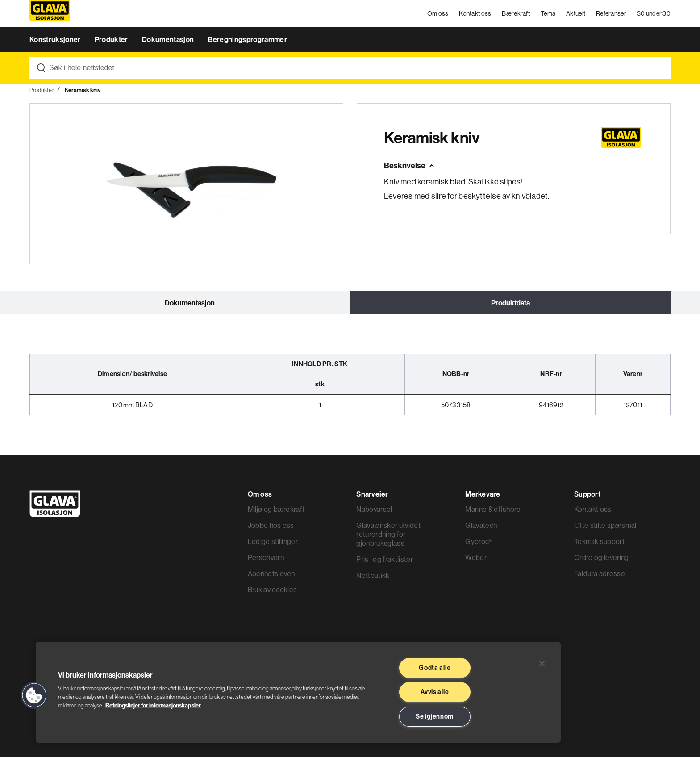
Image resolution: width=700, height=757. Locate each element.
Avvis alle (435, 692)
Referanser (611, 13)
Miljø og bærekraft (276, 509)
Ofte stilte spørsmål (605, 525)
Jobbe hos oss (271, 525)
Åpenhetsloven (271, 573)
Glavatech (481, 525)
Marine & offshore (493, 509)
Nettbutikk (373, 575)
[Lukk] (542, 664)
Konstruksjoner (56, 39)
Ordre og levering (601, 557)
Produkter (112, 39)
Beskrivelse (405, 165)
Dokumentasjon (169, 39)
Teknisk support (599, 541)
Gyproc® (479, 541)
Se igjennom (435, 716)
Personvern (266, 557)
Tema (548, 13)
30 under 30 (654, 13)
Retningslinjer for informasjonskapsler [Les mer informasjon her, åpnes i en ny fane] (153, 705)
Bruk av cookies (273, 590)
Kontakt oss (475, 13)
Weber (476, 557)
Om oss (438, 13)
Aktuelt (576, 13)
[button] (34, 695)
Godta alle (435, 668)
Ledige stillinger (273, 541)
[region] (298, 692)
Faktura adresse (600, 573)
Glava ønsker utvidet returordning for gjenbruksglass (388, 534)
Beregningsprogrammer (248, 39)
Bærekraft (516, 13)
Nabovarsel (374, 509)
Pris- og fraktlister (384, 559)
